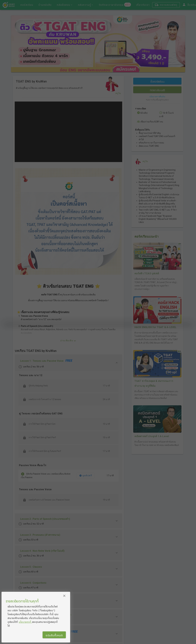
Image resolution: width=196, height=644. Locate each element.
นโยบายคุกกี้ (25, 622)
